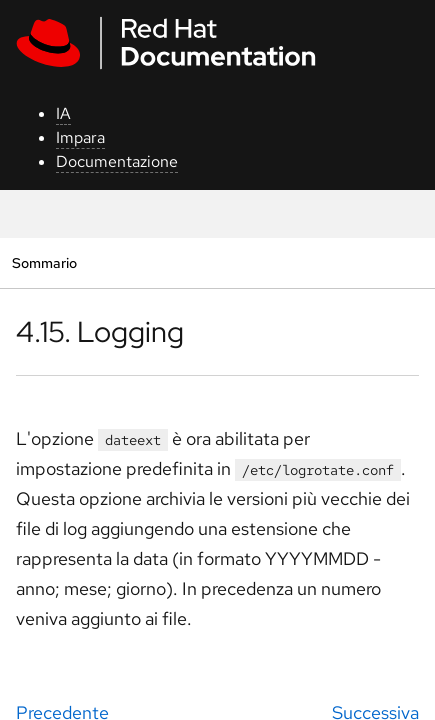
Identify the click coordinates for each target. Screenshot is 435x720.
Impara (80, 137)
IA (63, 113)
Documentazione (117, 161)
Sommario (44, 262)
